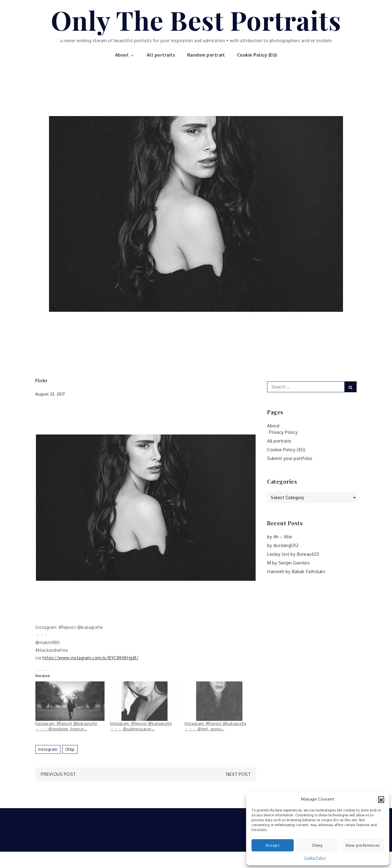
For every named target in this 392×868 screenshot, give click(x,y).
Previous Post (58, 774)
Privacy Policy (283, 432)
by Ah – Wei (280, 537)
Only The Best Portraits (196, 20)
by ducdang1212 (283, 545)
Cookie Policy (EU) (257, 55)
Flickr (42, 381)
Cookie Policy (315, 858)
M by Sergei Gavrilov (288, 563)
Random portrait (206, 55)
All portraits (161, 55)
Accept (273, 845)
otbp (70, 749)
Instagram (48, 749)
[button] (381, 799)
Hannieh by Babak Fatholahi (296, 572)
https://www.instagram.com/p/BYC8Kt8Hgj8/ (90, 658)
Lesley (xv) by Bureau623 (293, 554)
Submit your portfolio (290, 458)
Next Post (238, 774)
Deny (318, 845)
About (125, 55)
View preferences (363, 845)
